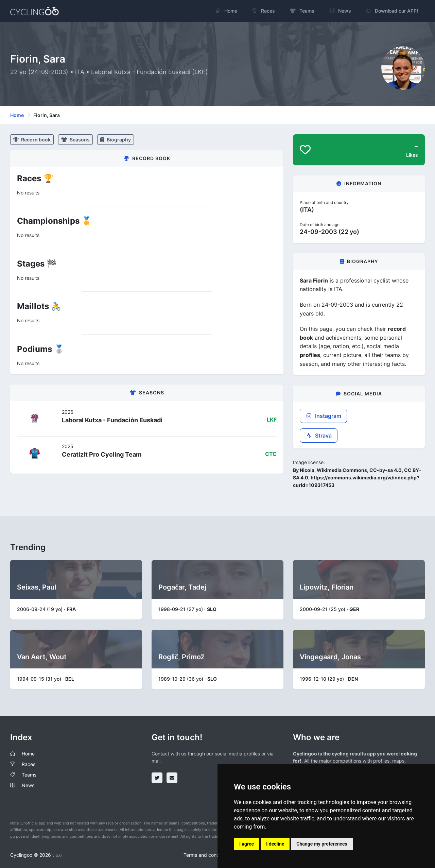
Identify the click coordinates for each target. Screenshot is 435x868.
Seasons (75, 140)
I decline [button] (275, 844)
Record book (32, 140)
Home (17, 115)
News (28, 785)
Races (29, 764)
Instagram (323, 416)
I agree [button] (247, 844)
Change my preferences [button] (322, 844)
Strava (319, 436)
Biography (116, 140)
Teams (29, 775)
